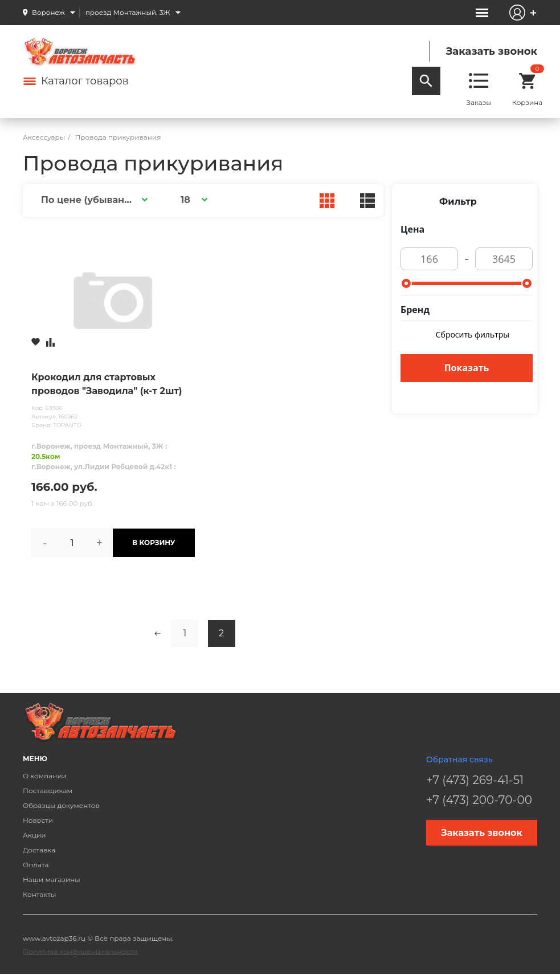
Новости (38, 820)
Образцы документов (61, 805)
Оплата (36, 865)
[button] (93, 200)
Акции (34, 835)
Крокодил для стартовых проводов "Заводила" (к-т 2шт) (107, 384)
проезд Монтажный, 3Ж (128, 12)
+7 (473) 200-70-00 (479, 800)
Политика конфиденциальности (80, 951)
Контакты (39, 894)
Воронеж (48, 12)
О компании (45, 776)
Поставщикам (48, 791)
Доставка (39, 850)
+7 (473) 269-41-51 (475, 780)
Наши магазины (52, 879)
